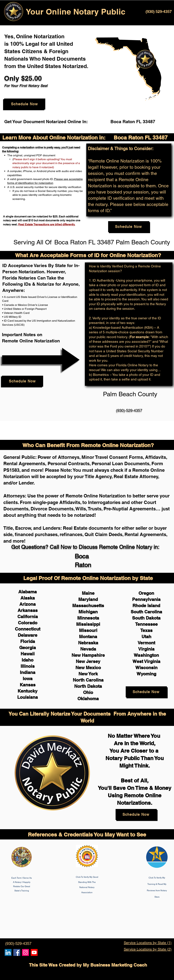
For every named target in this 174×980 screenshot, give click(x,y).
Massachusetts (88, 606)
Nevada (88, 649)
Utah (146, 637)
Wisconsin (146, 668)
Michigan (88, 612)
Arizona (28, 604)
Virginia (146, 649)
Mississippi (88, 624)
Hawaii (28, 654)
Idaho (28, 660)
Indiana (28, 672)
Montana (88, 637)
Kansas (28, 685)
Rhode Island (146, 606)
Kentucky (28, 691)
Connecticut (28, 629)
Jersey (93, 661)
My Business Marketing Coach (115, 965)
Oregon (146, 593)
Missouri (88, 630)
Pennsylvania (146, 599)
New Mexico (88, 668)
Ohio (88, 692)
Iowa (28, 679)
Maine (88, 593)
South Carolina (146, 612)
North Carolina (88, 680)
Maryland (88, 599)
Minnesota (88, 618)
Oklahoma (88, 699)
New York (88, 674)
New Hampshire (88, 655)
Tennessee (146, 624)
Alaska (28, 598)
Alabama (28, 592)
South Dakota (146, 618)
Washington (146, 655)
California (28, 617)
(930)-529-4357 (129, 411)
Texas (146, 630)
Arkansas (28, 610)
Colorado (28, 623)
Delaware (28, 635)
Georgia (28, 648)
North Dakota (88, 686)
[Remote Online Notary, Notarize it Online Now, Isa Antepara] (8, 952)
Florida (28, 641)
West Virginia (146, 661)
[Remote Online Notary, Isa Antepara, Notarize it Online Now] (17, 952)
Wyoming (146, 674)
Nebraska (88, 643)
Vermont (146, 643)
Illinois (28, 666)
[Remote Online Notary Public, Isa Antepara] (25, 952)
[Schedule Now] (25, 104)
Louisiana (28, 697)
